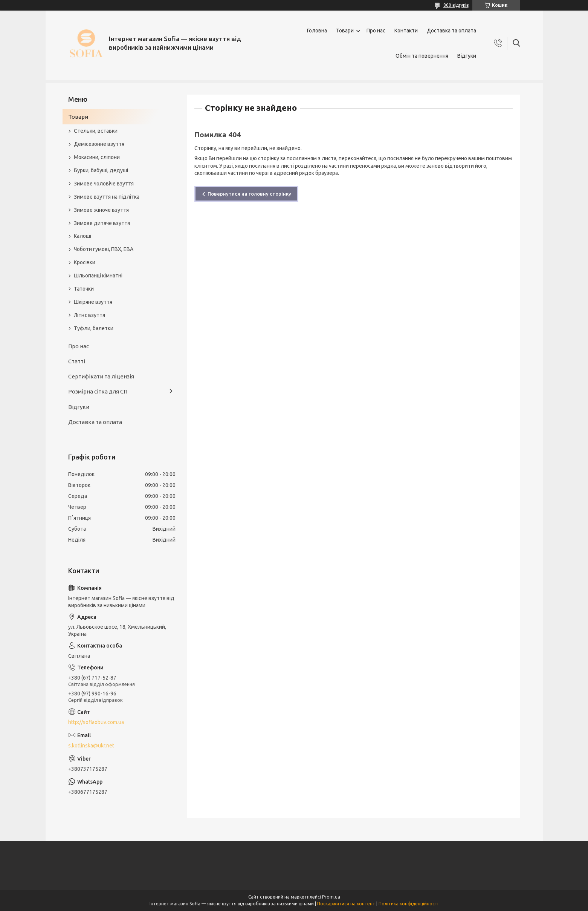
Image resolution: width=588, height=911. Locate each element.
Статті (77, 361)
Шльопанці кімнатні (98, 276)
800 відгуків (456, 5)
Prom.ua (331, 897)
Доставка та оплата (451, 31)
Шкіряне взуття (93, 302)
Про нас (376, 31)
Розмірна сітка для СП (98, 391)
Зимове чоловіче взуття (104, 184)
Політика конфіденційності (409, 904)
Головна (317, 31)
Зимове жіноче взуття (101, 210)
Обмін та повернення (422, 56)
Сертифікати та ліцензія (101, 376)
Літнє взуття (89, 315)
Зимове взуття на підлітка (107, 197)
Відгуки (467, 56)
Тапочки (84, 289)
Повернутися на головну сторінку (249, 194)
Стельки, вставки (96, 131)
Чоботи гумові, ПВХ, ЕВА (104, 249)
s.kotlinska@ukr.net (91, 746)
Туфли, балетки (94, 328)
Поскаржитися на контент (346, 904)
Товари (345, 31)
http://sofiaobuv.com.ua (96, 722)
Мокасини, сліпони (97, 157)
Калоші (82, 236)
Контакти (406, 31)
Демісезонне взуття (99, 144)
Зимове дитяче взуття (102, 223)
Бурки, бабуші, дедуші (101, 170)
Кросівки (85, 262)
